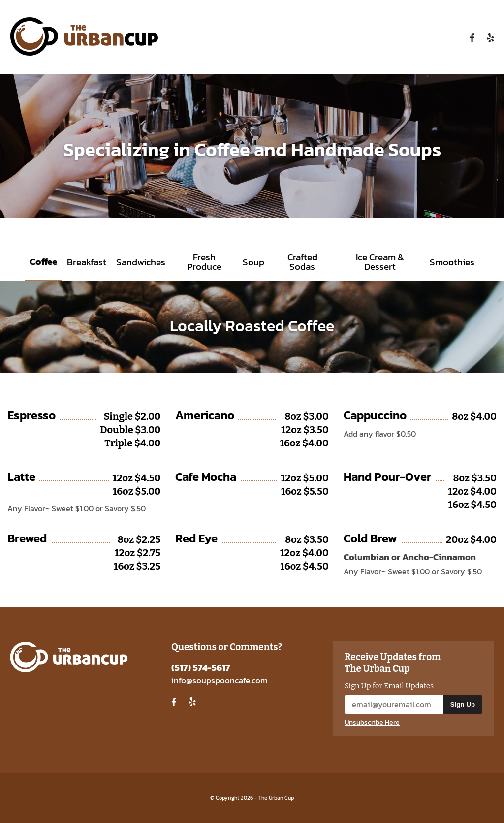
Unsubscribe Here (372, 722)
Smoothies (452, 262)
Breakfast (87, 262)
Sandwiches (141, 262)
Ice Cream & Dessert (380, 262)
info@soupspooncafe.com (220, 680)
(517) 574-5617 (201, 668)
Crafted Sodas (302, 262)
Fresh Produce (204, 262)
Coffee (43, 262)
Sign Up (463, 705)
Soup (253, 262)
